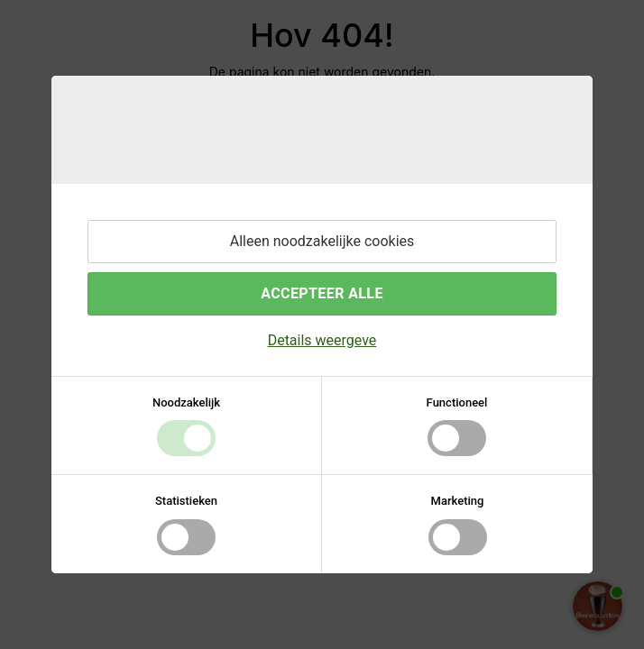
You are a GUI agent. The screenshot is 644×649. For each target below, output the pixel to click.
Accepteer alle (322, 293)
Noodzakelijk (186, 402)
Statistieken (186, 501)
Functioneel (457, 402)
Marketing (458, 501)
